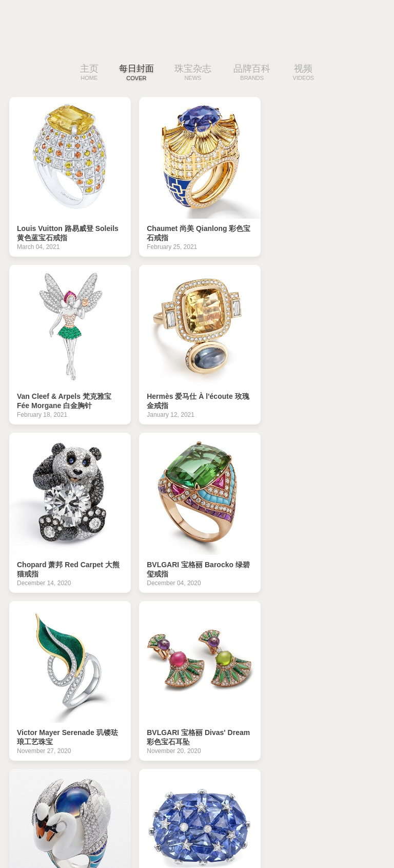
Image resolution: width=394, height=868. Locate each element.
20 (119, 770)
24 (207, 770)
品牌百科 (255, 73)
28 (294, 770)
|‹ (34, 770)
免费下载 (361, 834)
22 (163, 770)
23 (185, 770)
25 (229, 770)
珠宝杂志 (195, 73)
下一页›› (327, 770)
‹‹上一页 (64, 770)
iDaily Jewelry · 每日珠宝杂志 (49, 837)
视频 (306, 73)
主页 (87, 73)
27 (272, 770)
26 (251, 770)
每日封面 (136, 73)
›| (357, 770)
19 (97, 770)
